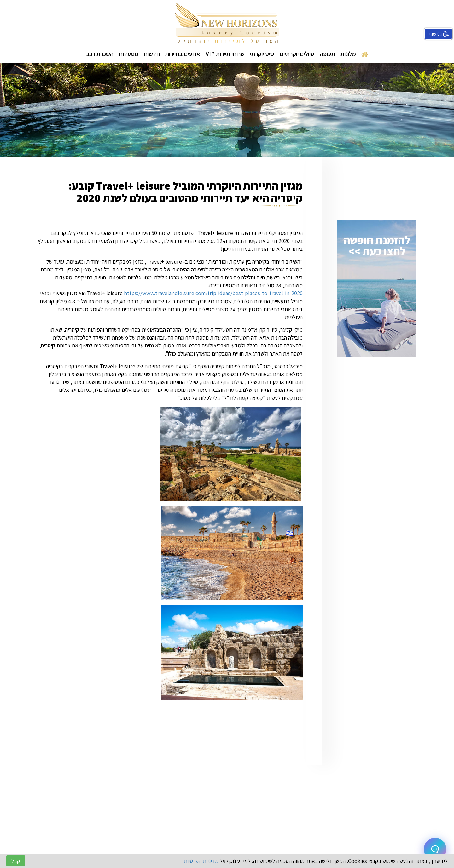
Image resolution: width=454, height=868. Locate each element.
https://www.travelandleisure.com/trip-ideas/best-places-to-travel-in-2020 (213, 293)
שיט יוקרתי (262, 54)
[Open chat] (435, 849)
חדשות (152, 54)
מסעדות (129, 54)
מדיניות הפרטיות (201, 861)
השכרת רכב (100, 54)
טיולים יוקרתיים (297, 54)
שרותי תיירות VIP (225, 54)
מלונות (348, 54)
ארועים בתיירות (183, 54)
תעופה (327, 54)
